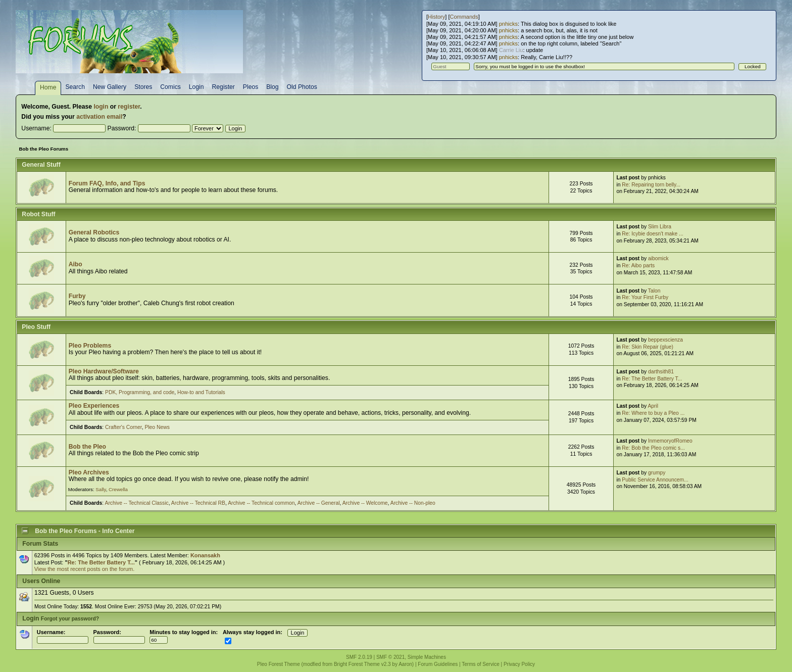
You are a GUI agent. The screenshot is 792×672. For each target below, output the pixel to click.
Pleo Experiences (94, 406)
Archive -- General (319, 503)
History (436, 17)
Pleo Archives (89, 472)
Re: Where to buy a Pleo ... (653, 413)
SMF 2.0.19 (359, 657)
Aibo (76, 264)
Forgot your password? (70, 619)
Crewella (118, 489)
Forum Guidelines (438, 664)
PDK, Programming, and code (140, 392)
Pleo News (157, 427)
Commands (464, 17)
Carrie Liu (511, 50)
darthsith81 (661, 372)
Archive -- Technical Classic (137, 503)
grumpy (657, 473)
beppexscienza (665, 340)
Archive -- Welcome (365, 503)
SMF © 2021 (390, 657)
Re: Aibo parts (638, 266)
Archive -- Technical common (261, 503)
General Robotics (94, 232)
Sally (101, 489)
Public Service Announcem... (655, 480)
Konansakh (205, 555)
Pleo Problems (90, 346)
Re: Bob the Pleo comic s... (653, 448)
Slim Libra (660, 227)
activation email (99, 117)
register (129, 107)
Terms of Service (480, 664)
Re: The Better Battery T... (652, 379)
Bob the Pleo (87, 447)
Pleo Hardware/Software (104, 371)
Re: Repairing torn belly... (651, 185)
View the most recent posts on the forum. (85, 569)
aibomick (658, 258)
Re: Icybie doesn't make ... (652, 234)
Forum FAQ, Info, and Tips (107, 183)
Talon (654, 291)
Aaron (405, 664)
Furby (77, 296)
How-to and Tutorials (201, 392)
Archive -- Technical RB (198, 503)
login (101, 107)
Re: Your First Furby (645, 297)
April (653, 406)
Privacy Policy (519, 664)
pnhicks (508, 24)
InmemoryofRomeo (670, 441)
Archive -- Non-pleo (413, 503)
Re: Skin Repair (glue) (648, 347)
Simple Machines (427, 657)
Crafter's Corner (123, 427)
